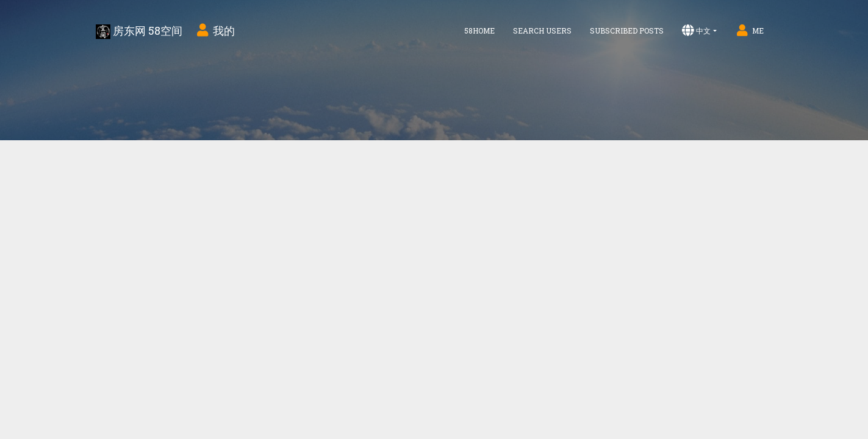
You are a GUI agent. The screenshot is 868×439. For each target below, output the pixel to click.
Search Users (542, 30)
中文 (696, 30)
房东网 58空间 (139, 31)
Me (749, 30)
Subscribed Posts (627, 30)
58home (479, 30)
